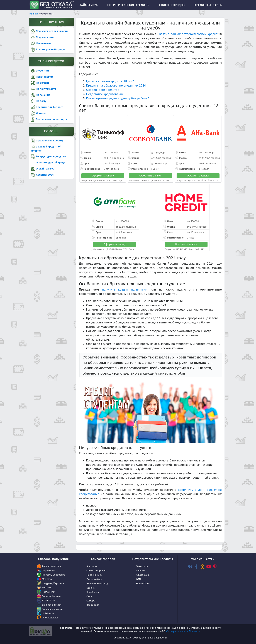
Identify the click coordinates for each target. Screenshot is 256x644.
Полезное (195, 631)
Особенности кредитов (103, 90)
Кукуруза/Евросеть (53, 583)
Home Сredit (143, 583)
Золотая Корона (51, 596)
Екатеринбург (94, 579)
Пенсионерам (42, 77)
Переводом (49, 570)
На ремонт (40, 83)
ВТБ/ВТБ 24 (48, 600)
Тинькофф (142, 566)
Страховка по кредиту (47, 141)
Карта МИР (48, 592)
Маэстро (47, 579)
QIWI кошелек (50, 618)
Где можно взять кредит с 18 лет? (110, 81)
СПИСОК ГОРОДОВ (172, 5)
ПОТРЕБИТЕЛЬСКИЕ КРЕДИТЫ (128, 5)
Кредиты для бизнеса (47, 107)
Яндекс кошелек (52, 566)
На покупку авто (43, 89)
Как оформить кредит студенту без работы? (118, 98)
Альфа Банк (143, 575)
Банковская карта (52, 609)
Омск (89, 596)
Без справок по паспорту (49, 119)
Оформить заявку (103, 176)
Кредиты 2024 (42, 175)
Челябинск (93, 592)
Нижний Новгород (97, 583)
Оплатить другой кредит (49, 163)
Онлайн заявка (43, 169)
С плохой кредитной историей (46, 148)
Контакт (47, 588)
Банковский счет (52, 605)
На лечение (41, 95)
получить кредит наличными (125, 289)
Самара (91, 601)
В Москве (92, 566)
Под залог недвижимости (49, 31)
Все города (93, 605)
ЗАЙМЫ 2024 (88, 5)
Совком (140, 571)
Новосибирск (94, 575)
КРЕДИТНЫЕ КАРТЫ (208, 5)
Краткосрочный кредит (48, 50)
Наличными (41, 43)
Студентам (40, 71)
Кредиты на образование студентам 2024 (116, 85)
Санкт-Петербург (96, 571)
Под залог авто (43, 37)
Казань (91, 588)
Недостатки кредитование (105, 94)
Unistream (48, 613)
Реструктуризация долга (49, 157)
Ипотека (38, 113)
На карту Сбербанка (54, 575)
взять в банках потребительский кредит (188, 34)
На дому (38, 101)
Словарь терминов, (178, 631)
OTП (138, 579)
